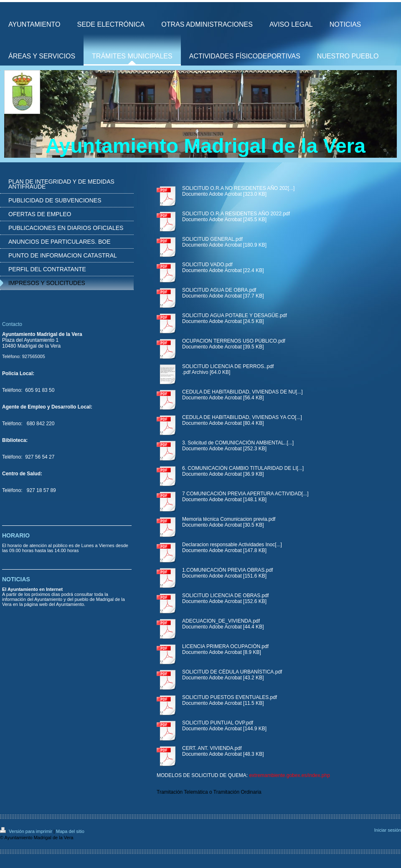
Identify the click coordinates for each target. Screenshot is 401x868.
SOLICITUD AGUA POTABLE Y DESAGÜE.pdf (235, 315)
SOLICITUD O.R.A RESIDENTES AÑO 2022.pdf (236, 214)
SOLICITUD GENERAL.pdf (212, 239)
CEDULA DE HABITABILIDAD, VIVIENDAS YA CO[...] (242, 417)
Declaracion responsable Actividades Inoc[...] (232, 545)
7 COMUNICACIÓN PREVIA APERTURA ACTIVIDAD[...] (245, 494)
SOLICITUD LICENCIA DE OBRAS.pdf (225, 595)
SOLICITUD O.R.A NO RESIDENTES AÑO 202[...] (238, 188)
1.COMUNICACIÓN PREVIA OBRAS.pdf (227, 570)
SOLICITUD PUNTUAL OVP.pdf (218, 723)
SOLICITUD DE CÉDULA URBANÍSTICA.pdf (232, 672)
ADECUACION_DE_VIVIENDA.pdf (221, 621)
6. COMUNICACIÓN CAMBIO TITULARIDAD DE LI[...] (243, 468)
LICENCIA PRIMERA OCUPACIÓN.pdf (225, 646)
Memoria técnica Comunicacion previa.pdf (229, 519)
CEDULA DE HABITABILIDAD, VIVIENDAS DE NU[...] (242, 392)
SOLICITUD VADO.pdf (207, 265)
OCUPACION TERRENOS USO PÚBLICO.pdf (234, 341)
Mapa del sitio (70, 831)
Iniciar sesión (388, 830)
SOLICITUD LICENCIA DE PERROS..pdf (228, 366)
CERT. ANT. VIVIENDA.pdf (212, 748)
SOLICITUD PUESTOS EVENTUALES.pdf (230, 697)
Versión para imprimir (27, 831)
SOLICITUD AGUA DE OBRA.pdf (219, 290)
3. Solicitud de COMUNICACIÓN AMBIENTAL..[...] (238, 443)
